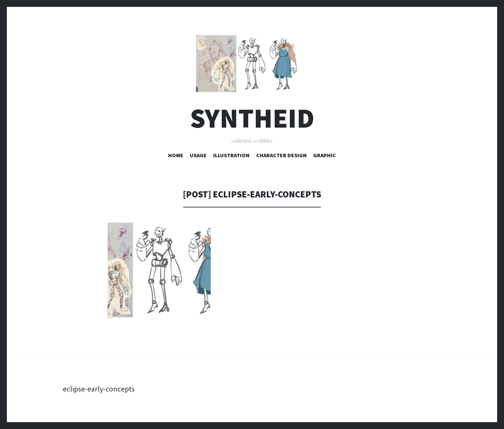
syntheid (252, 118)
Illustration (231, 155)
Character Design (281, 155)
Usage (198, 155)
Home (176, 155)
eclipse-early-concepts (99, 389)
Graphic (325, 155)
